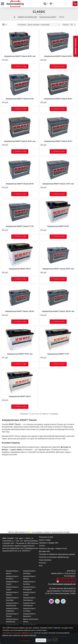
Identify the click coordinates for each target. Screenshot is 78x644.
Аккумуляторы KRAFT (48, 17)
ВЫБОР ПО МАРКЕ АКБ (27, 17)
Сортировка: (22, 25)
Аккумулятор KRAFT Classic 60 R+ (58, 99)
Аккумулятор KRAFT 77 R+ (58, 354)
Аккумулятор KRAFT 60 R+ (58, 226)
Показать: (66, 25)
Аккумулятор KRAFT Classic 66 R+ (20, 184)
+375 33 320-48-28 (68, 581)
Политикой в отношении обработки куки (18, 633)
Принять (42, 640)
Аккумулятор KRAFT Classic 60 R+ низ (20, 141)
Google (67, 532)
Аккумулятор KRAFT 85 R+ (20, 396)
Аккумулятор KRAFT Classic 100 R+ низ (58, 311)
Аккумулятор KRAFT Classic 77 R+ (20, 226)
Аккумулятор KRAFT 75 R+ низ (20, 354)
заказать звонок (76, 46)
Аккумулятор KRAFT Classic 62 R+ (58, 141)
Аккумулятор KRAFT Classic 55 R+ (58, 56)
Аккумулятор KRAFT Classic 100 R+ (20, 311)
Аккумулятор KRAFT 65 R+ (20, 269)
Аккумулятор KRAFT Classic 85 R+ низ (58, 269)
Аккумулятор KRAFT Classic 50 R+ (20, 99)
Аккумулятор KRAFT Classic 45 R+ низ (20, 56)
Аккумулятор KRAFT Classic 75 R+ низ (58, 184)
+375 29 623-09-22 (68, 579)
